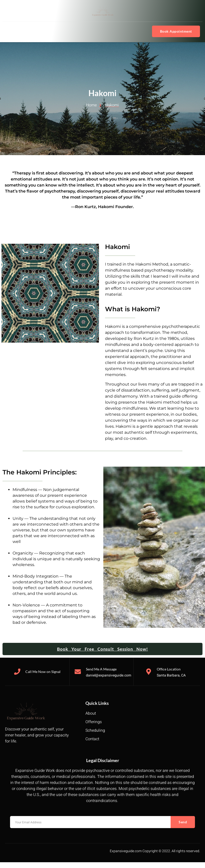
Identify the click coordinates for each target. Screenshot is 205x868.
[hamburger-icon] (11, 31)
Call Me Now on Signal (43, 672)
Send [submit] (183, 822)
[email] (90, 822)
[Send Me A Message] (78, 672)
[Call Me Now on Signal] (17, 672)
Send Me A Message (101, 669)
